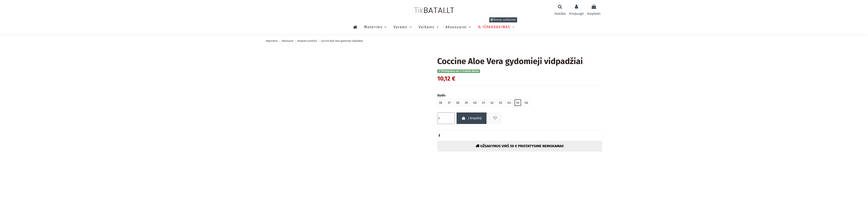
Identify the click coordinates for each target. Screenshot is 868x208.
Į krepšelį (472, 118)
